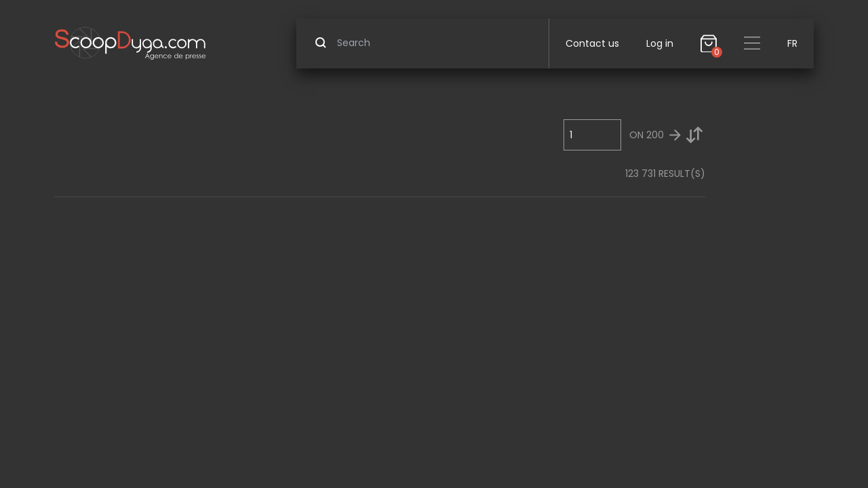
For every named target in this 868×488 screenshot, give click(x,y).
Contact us (592, 43)
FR (792, 43)
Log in (660, 43)
